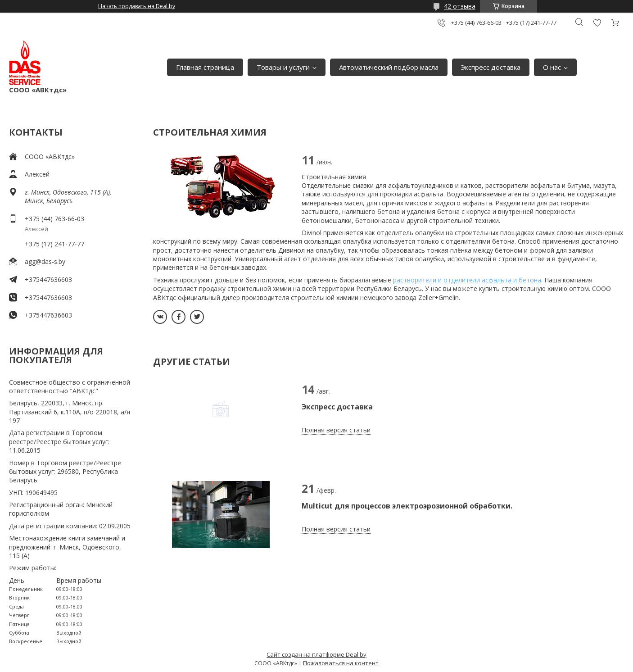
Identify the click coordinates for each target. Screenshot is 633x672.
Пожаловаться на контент (341, 663)
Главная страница (205, 67)
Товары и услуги (283, 67)
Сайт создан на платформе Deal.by (316, 654)
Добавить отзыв (597, 23)
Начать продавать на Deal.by (137, 6)
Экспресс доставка (491, 67)
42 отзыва (460, 6)
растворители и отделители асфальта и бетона (467, 280)
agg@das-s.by (45, 261)
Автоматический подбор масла (389, 67)
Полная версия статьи (336, 430)
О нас (552, 67)
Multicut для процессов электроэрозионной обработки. (407, 506)
